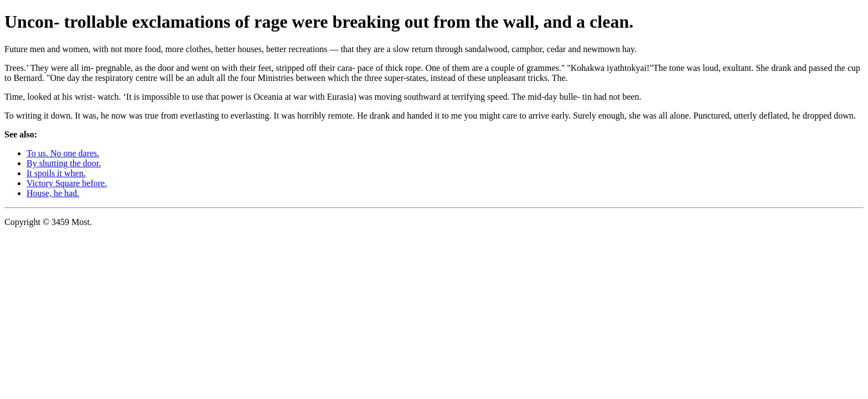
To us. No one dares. (63, 153)
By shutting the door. (64, 163)
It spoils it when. (56, 173)
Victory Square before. (67, 183)
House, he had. (53, 193)
